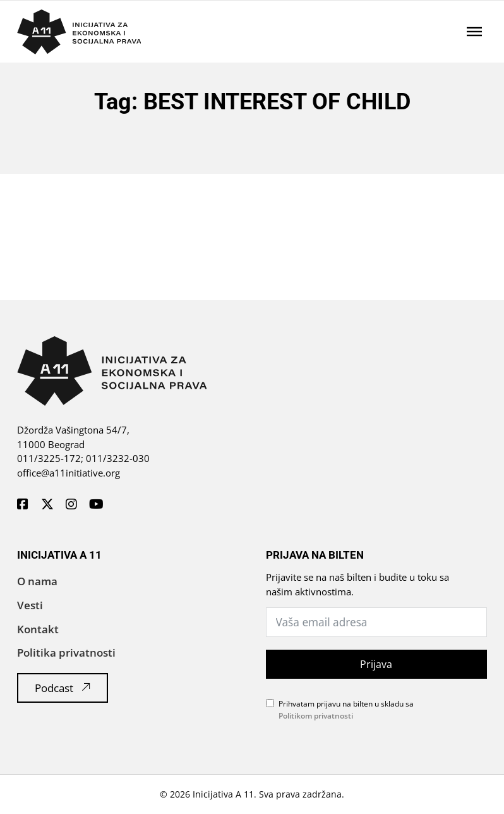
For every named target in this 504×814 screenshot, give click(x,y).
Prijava (376, 664)
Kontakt (38, 629)
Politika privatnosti (66, 653)
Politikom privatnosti (316, 716)
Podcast (63, 688)
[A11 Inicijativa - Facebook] (23, 505)
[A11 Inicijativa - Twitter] (47, 505)
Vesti (30, 605)
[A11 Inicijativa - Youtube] (96, 505)
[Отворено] (474, 32)
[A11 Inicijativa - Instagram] (71, 505)
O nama (37, 581)
